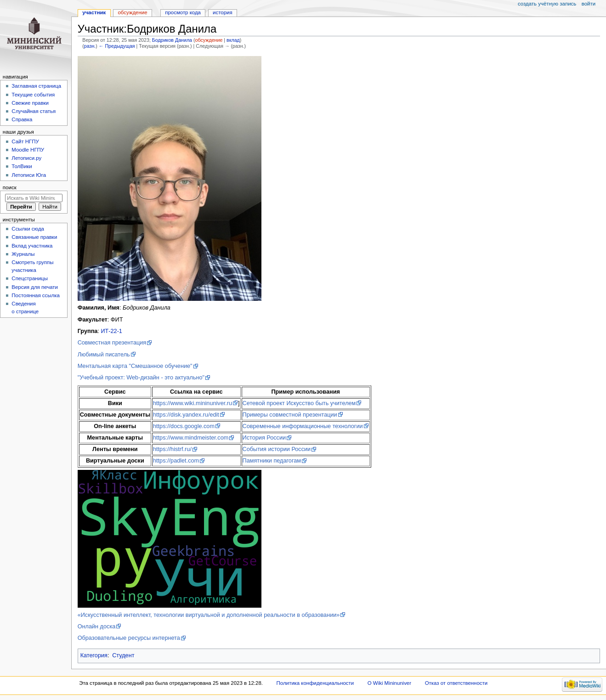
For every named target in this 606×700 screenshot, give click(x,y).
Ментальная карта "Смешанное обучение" (135, 366)
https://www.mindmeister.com (191, 438)
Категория (94, 655)
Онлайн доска (97, 627)
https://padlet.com (176, 461)
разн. (90, 46)
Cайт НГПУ (25, 141)
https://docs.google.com (184, 426)
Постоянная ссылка (35, 295)
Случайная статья (34, 111)
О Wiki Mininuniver (389, 683)
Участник (94, 12)
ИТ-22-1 (111, 331)
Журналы (23, 254)
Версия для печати (35, 287)
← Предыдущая (117, 46)
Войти (589, 4)
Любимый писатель (104, 355)
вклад (233, 40)
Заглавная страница (36, 86)
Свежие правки (30, 103)
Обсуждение (132, 12)
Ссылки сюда (28, 229)
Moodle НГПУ (28, 150)
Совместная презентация (112, 343)
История (223, 12)
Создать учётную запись (547, 4)
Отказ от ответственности (456, 683)
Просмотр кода (183, 12)
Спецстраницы (30, 278)
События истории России (277, 449)
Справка (22, 119)
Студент (123, 655)
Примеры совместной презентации (290, 415)
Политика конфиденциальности (315, 683)
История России (264, 438)
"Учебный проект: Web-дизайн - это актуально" (141, 378)
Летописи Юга (29, 175)
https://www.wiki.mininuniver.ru (193, 403)
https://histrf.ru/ (172, 449)
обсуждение (209, 40)
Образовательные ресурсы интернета (129, 638)
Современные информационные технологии (303, 426)
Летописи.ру (26, 158)
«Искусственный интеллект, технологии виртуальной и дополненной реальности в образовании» (209, 615)
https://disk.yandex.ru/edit (186, 415)
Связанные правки (34, 237)
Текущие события (33, 95)
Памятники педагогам (272, 461)
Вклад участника (32, 246)
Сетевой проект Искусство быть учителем (299, 403)
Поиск (10, 187)
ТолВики (22, 166)
